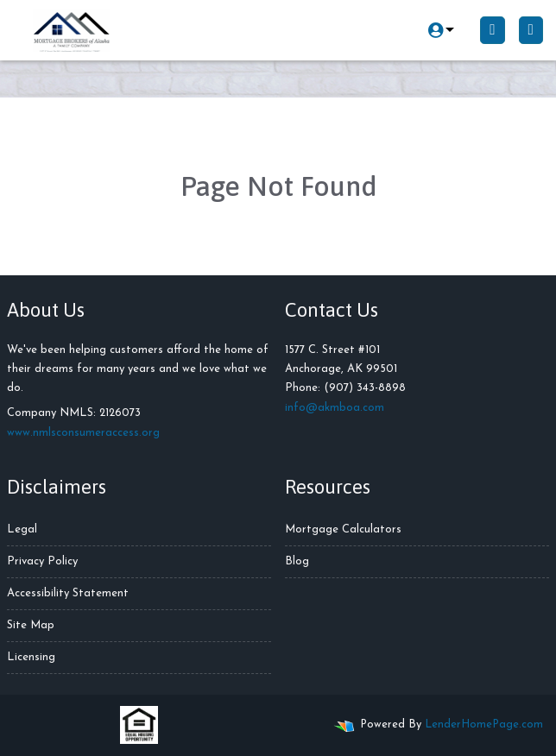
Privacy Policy (42, 561)
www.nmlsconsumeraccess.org (83, 433)
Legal (22, 529)
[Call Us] (492, 30)
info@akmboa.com (335, 408)
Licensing (31, 657)
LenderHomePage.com (484, 724)
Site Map (31, 625)
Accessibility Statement (68, 593)
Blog (297, 561)
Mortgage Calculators (343, 529)
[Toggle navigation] (531, 30)
